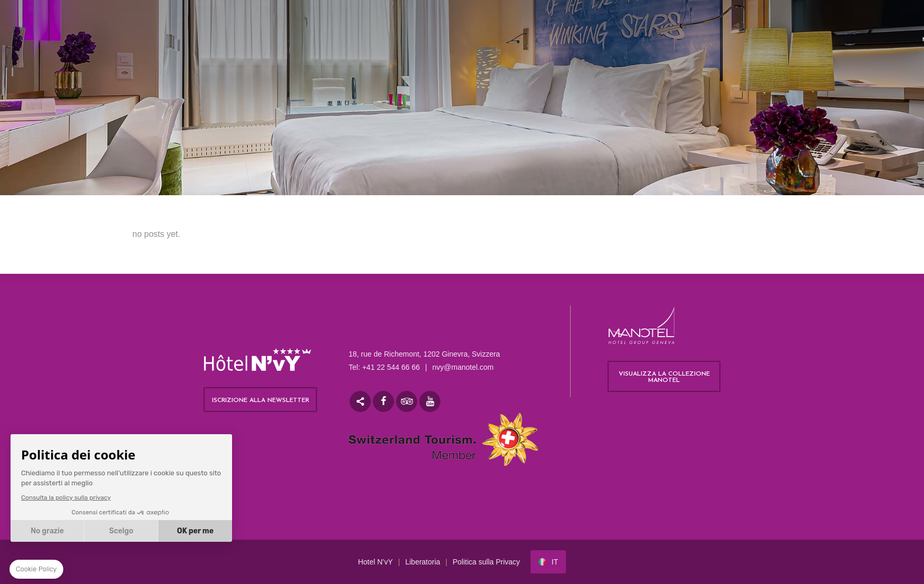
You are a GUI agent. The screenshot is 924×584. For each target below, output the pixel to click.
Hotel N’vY (376, 562)
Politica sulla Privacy (486, 562)
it (555, 562)
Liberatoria (422, 562)
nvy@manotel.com (463, 367)
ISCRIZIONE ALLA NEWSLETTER (261, 400)
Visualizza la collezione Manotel (664, 377)
